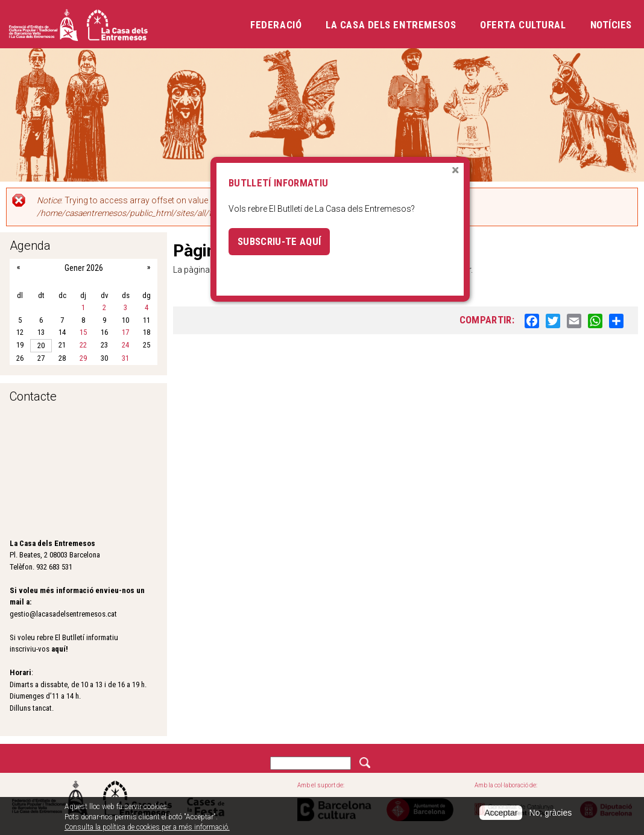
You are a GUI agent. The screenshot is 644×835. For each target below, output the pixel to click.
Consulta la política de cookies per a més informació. (147, 827)
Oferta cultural (523, 25)
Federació (276, 25)
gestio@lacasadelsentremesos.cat (63, 614)
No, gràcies (550, 813)
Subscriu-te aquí (279, 241)
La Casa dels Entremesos (391, 25)
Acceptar (501, 813)
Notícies (611, 25)
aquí (58, 649)
